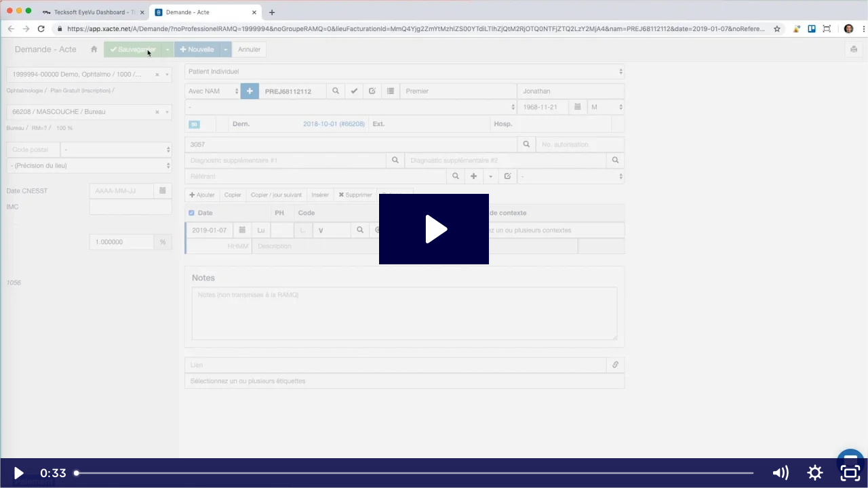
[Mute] (780, 473)
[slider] (415, 473)
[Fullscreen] (850, 473)
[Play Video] (18, 473)
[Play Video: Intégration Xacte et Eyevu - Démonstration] (434, 229)
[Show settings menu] (815, 473)
